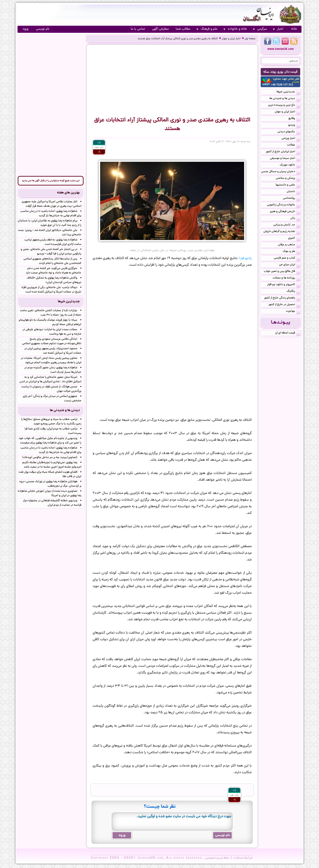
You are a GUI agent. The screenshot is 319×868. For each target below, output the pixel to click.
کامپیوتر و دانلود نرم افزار (284, 285)
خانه (294, 29)
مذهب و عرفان (289, 245)
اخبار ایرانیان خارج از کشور (283, 152)
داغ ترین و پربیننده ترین (284, 105)
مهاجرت (293, 312)
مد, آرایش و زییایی (287, 225)
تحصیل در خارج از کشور (284, 305)
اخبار (278, 29)
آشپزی (294, 238)
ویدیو (294, 125)
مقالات (294, 145)
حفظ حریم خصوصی (217, 858)
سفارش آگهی (160, 29)
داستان (294, 192)
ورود (25, 29)
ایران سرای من (290, 265)
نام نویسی (43, 29)
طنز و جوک (292, 252)
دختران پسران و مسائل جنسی (281, 172)
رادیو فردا (245, 258)
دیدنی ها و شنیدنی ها (285, 99)
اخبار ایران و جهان (231, 39)
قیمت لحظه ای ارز (288, 333)
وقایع (294, 119)
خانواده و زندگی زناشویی (284, 205)
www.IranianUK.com (281, 49)
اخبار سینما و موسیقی (285, 159)
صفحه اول (250, 39)
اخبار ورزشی (291, 139)
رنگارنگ (294, 292)
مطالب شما (183, 29)
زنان (295, 218)
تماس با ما (138, 29)
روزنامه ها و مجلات (287, 278)
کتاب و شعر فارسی (287, 258)
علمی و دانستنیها (288, 185)
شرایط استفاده (243, 858)
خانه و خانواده (235, 29)
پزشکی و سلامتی (288, 179)
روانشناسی (292, 199)
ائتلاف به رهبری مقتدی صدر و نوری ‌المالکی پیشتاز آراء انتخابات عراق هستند (178, 39)
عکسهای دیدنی (289, 132)
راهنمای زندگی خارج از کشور (282, 298)
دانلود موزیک (290, 165)
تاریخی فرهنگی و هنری (285, 212)
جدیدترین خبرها (288, 92)
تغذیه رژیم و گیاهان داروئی (282, 232)
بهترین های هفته (68, 193)
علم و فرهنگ (207, 29)
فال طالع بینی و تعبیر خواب (282, 272)
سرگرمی (260, 29)
